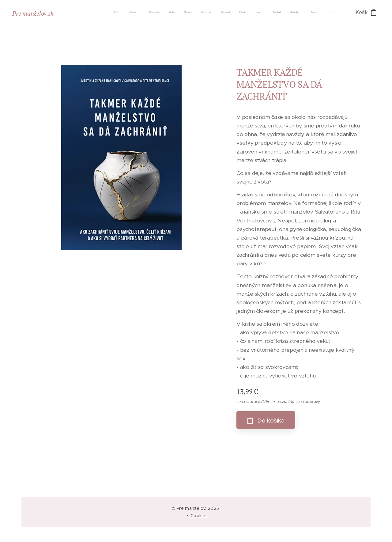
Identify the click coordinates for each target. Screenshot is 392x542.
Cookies (199, 516)
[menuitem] (209, 13)
